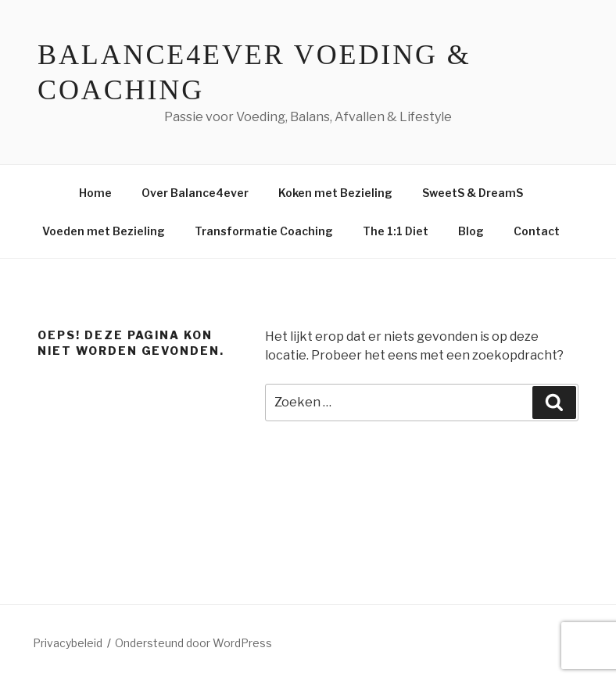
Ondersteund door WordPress (193, 643)
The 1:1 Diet (396, 231)
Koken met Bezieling (335, 193)
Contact (537, 231)
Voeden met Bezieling (104, 231)
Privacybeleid (68, 643)
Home (95, 193)
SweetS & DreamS (473, 193)
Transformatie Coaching (264, 231)
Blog (471, 231)
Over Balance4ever (195, 193)
